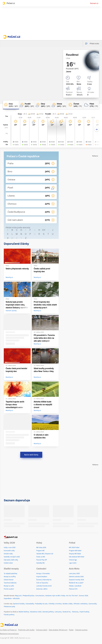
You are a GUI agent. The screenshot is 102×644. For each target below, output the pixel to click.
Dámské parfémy (48, 612)
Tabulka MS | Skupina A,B (45, 554)
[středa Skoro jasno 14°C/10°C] (59, 105)
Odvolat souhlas (81, 630)
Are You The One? (72, 596)
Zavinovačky (93, 604)
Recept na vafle (9, 586)
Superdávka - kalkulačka (12, 599)
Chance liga (73, 560)
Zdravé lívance (9, 580)
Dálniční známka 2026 (76, 577)
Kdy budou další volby (11, 560)
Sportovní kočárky (19, 604)
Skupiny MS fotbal (75, 554)
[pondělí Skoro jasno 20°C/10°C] (27, 105)
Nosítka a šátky (68, 604)
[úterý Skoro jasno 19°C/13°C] (43, 105)
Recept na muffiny (10, 577)
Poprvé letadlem (42, 577)
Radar (71, 630)
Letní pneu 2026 (74, 574)
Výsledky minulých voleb (12, 557)
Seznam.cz (94, 3)
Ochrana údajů (42, 630)
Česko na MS (41, 557)
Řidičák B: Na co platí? (76, 583)
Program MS (40, 551)
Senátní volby (8, 554)
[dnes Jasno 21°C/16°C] (11, 105)
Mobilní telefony (24, 612)
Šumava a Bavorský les (44, 580)
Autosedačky (30, 604)
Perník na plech (9, 589)
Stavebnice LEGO (36, 612)
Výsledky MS (40, 563)
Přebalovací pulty (9, 607)
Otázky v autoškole (75, 586)
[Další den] (97, 129)
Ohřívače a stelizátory (81, 604)
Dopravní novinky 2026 (76, 580)
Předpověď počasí (28, 596)
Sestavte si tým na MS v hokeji (55, 596)
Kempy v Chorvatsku (43, 574)
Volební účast (8, 563)
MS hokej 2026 (41, 548)
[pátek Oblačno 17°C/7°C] (91, 105)
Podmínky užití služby (26, 630)
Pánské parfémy (9, 615)
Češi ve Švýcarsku (42, 583)
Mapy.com (18, 596)
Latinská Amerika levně (44, 586)
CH (44, 230)
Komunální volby (9, 551)
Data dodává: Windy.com (58, 630)
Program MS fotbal (75, 551)
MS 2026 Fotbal (74, 548)
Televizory (75, 612)
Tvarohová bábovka (10, 583)
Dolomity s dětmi (42, 589)
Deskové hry (67, 612)
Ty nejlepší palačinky (10, 574)
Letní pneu (58, 612)
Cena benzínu (40, 596)
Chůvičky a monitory (55, 604)
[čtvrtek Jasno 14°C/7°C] (75, 105)
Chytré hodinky (84, 612)
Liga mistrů (73, 563)
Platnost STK (73, 589)
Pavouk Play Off (42, 560)
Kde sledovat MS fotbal (77, 557)
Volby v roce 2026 (10, 548)
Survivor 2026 (83, 596)
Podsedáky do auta (41, 604)
